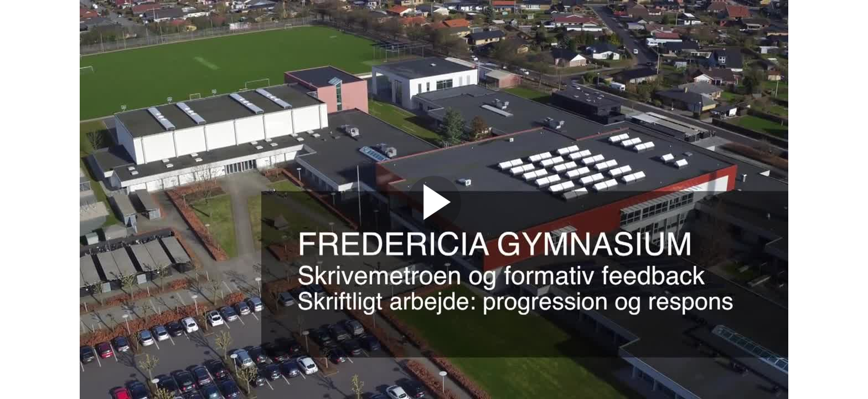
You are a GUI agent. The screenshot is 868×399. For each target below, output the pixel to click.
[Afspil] (434, 227)
